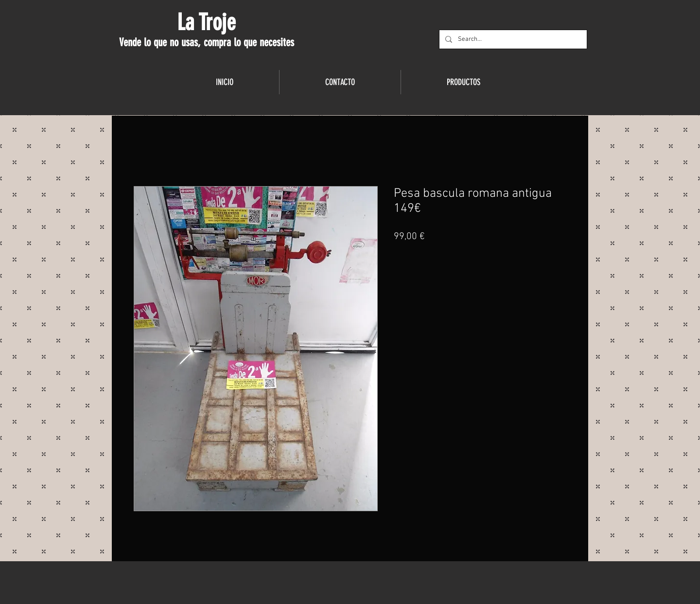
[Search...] (512, 39)
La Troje (206, 22)
